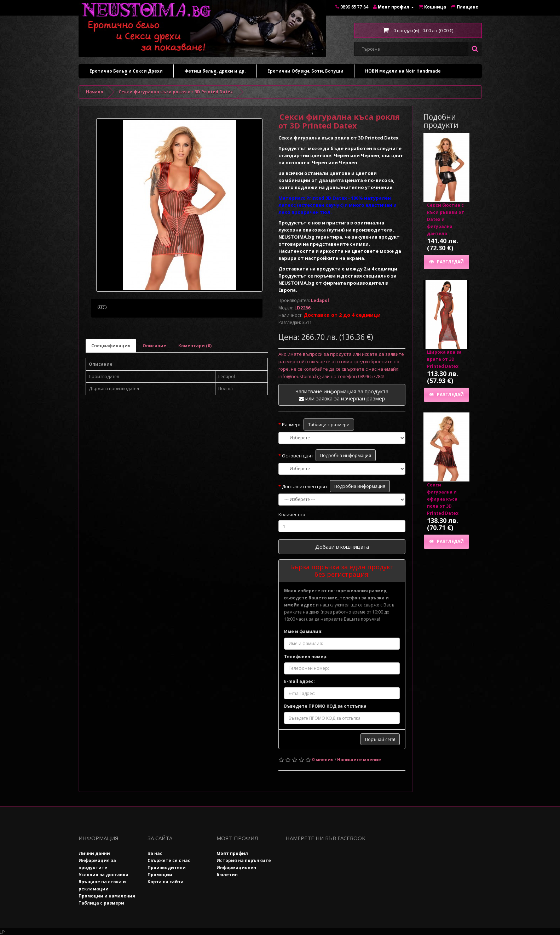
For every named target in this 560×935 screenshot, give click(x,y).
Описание (154, 379)
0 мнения (323, 760)
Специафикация (111, 379)
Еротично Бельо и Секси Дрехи (126, 73)
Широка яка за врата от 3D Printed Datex (444, 359)
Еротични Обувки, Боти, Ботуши (305, 73)
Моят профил (232, 853)
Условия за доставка (103, 875)
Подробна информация (346, 455)
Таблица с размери (101, 903)
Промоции (160, 875)
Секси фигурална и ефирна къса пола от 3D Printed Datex (443, 499)
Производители (167, 868)
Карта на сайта (166, 882)
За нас (155, 853)
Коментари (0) (195, 379)
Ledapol (320, 300)
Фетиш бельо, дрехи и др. (215, 73)
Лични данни (94, 853)
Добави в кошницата (342, 547)
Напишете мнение (359, 760)
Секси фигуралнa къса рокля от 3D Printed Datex (176, 92)
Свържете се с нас (169, 860)
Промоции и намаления (107, 896)
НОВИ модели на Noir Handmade (403, 71)
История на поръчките (244, 860)
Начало (95, 92)
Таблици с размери (329, 425)
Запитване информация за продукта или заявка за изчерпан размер (342, 395)
